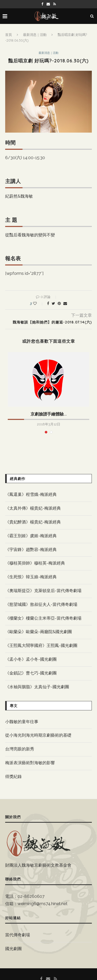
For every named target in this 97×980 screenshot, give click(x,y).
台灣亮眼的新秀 (20, 749)
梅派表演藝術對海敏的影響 (30, 763)
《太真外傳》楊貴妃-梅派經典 (33, 508)
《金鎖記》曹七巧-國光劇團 (31, 673)
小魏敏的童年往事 (22, 722)
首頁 (9, 35)
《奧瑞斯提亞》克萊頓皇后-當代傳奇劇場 (43, 591)
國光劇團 (13, 949)
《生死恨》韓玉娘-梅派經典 (31, 577)
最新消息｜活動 (35, 35)
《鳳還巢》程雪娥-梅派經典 (31, 494)
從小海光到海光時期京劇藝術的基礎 (38, 735)
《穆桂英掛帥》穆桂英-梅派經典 (35, 563)
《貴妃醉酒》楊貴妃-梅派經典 (33, 522)
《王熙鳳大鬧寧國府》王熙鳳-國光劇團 (41, 645)
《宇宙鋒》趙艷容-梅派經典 (31, 550)
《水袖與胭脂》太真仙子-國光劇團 (37, 687)
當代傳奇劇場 (18, 935)
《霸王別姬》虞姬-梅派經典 (31, 536)
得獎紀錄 (13, 777)
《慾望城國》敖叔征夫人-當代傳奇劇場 (41, 604)
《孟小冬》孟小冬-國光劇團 (31, 659)
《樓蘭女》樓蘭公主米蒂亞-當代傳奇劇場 (43, 618)
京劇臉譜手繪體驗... (49, 414)
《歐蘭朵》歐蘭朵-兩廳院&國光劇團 (39, 632)
